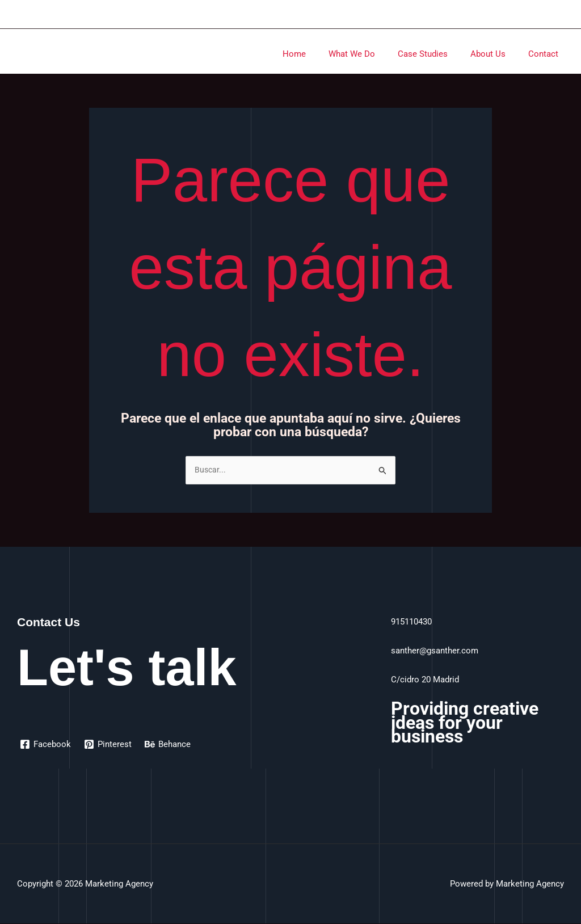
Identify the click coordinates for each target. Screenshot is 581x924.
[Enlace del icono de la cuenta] (565, 14)
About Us (496, 54)
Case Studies (437, 54)
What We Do (372, 54)
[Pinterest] (109, 745)
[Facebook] (46, 745)
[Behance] (169, 745)
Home (320, 54)
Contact (546, 54)
